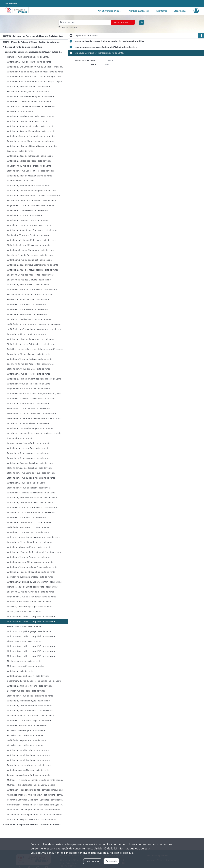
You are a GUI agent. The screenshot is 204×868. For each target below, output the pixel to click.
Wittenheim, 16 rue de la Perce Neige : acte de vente (32, 567)
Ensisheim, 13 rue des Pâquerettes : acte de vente (31, 364)
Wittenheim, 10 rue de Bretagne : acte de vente (30, 359)
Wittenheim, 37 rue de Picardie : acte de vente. (29, 62)
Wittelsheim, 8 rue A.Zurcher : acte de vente (28, 285)
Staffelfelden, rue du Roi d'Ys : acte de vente (28, 527)
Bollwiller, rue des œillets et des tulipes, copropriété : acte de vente (35, 349)
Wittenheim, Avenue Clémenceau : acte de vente (30, 562)
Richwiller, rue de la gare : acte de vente (26, 730)
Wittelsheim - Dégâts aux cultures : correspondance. (32, 820)
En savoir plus (92, 861)
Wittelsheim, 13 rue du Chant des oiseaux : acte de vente (34, 379)
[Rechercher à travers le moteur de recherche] (86, 22)
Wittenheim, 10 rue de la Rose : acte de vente (29, 384)
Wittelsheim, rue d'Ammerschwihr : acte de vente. (31, 116)
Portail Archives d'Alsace (110, 11)
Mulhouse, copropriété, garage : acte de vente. (29, 631)
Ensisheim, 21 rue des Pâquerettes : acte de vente (31, 275)
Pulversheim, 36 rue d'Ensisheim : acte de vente (30, 542)
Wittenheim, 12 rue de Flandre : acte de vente (29, 557)
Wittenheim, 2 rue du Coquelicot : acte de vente (30, 260)
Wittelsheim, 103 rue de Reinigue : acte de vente (30, 428)
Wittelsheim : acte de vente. (20, 671)
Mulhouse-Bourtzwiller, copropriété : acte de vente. (32, 616)
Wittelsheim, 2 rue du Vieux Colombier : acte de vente (33, 265)
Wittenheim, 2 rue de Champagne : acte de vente (30, 250)
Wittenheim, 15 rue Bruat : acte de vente (26, 304)
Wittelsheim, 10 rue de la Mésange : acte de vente (31, 339)
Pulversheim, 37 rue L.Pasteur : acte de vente (28, 354)
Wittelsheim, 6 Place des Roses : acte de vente (29, 161)
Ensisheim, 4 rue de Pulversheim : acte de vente (30, 255)
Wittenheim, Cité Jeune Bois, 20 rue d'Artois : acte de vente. (35, 72)
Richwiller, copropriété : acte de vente (25, 735)
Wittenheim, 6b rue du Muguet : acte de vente (29, 547)
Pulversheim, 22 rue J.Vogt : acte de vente (27, 334)
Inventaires (161, 11)
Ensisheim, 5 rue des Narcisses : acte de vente (29, 319)
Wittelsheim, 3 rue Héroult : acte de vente (27, 314)
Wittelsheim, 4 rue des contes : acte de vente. (29, 87)
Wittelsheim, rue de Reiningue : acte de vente (29, 701)
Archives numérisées (139, 11)
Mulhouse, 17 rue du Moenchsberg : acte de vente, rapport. (35, 780)
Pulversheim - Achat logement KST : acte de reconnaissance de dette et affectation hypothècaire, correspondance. (35, 815)
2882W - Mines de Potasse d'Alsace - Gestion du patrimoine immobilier (31, 42)
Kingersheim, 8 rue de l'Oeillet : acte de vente (29, 389)
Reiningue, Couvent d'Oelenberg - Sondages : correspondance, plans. (35, 800)
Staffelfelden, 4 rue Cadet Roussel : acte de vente (30, 171)
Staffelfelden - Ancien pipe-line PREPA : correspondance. (34, 810)
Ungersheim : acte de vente (20, 438)
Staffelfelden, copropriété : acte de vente (26, 740)
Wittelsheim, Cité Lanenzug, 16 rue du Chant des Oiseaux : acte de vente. (35, 67)
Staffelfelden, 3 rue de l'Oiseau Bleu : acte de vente (31, 413)
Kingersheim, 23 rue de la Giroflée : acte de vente (31, 205)
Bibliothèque (180, 11)
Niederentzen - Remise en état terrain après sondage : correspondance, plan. (35, 805)
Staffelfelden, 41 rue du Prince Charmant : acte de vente (34, 324)
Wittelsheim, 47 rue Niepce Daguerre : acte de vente (32, 498)
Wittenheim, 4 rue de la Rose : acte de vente (28, 448)
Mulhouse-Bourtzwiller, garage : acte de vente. (29, 602)
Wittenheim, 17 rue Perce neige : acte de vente (29, 720)
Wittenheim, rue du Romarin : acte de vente (28, 676)
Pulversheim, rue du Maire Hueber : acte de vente (31, 512)
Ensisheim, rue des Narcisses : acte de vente (28, 423)
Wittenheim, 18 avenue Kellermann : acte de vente (31, 399)
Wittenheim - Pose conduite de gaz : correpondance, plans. (35, 790)
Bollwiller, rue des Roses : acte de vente (26, 691)
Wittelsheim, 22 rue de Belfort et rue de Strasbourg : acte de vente (35, 552)
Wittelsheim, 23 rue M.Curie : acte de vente (28, 220)
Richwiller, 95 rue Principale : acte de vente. (28, 57)
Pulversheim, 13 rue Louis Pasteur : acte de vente (30, 716)
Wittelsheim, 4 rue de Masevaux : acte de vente (30, 176)
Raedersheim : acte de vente (21, 181)
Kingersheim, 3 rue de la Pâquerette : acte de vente (32, 597)
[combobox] (123, 22)
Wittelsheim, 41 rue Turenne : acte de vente (28, 404)
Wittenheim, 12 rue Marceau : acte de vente (28, 532)
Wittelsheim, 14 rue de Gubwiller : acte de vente (30, 503)
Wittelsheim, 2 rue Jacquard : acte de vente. (28, 121)
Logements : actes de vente (20, 151)
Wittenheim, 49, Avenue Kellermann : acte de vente (31, 240)
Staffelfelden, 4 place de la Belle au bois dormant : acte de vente (35, 418)
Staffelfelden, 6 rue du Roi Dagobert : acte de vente (31, 344)
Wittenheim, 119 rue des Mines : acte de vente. (29, 101)
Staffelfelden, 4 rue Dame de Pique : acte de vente (31, 473)
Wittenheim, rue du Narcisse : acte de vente (28, 770)
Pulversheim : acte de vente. (20, 111)
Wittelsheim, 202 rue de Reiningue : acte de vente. (31, 96)
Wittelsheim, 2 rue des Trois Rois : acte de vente (30, 463)
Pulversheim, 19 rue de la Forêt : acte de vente (29, 166)
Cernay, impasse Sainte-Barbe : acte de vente (29, 443)
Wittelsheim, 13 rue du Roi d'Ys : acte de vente (29, 522)
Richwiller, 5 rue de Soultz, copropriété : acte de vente (33, 587)
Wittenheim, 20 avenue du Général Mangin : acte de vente (35, 582)
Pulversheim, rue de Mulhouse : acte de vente (29, 765)
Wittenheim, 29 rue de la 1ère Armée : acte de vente (32, 290)
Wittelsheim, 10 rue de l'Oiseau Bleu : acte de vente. (32, 146)
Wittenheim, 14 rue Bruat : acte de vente (26, 517)
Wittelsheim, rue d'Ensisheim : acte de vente (28, 750)
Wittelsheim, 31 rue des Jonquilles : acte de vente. (31, 126)
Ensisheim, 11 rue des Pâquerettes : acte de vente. (31, 106)
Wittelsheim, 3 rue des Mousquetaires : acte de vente (32, 270)
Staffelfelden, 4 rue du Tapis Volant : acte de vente (31, 478)
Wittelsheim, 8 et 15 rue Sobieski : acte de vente (30, 711)
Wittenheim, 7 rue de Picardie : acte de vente (28, 374)
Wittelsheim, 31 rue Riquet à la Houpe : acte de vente (32, 230)
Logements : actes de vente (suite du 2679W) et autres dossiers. (33, 52)
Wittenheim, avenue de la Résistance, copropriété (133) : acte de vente (35, 394)
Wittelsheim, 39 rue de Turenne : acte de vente (29, 686)
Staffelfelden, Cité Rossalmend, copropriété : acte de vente (35, 329)
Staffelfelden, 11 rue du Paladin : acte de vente (29, 488)
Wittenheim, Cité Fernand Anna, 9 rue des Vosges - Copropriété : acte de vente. (35, 82)
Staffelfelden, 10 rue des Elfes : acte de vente (28, 369)
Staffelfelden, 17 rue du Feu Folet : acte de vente (30, 696)
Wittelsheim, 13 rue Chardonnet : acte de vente (30, 706)
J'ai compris (111, 861)
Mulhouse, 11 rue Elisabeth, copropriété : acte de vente (33, 537)
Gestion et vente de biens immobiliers (24, 47)
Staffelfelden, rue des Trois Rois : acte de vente (29, 468)
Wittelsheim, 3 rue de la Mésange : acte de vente (30, 156)
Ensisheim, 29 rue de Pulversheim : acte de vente (30, 592)
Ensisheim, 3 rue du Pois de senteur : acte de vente (31, 200)
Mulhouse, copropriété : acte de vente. (25, 666)
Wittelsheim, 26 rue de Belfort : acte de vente (29, 186)
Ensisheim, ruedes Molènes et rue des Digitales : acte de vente (35, 433)
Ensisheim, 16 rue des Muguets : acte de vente (29, 280)
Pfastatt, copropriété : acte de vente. (24, 612)
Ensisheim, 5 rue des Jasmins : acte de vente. (28, 91)
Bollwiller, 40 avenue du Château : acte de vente (30, 577)
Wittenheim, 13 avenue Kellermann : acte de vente (31, 493)
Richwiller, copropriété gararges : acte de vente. (30, 607)
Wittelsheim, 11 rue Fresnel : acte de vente (27, 210)
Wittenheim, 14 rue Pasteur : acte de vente (27, 309)
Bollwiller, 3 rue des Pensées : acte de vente (28, 299)
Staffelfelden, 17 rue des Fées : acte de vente (28, 408)
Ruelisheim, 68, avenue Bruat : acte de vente (28, 235)
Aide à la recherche (69, 27)
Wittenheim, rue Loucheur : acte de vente (27, 725)
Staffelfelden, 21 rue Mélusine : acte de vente (29, 245)
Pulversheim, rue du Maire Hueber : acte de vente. (31, 141)
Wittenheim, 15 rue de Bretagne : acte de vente (30, 225)
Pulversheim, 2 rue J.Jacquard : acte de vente (28, 453)
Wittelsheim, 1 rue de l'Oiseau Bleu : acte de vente (31, 572)
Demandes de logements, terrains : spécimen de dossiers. (33, 824)
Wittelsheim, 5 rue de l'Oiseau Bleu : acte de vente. (31, 131)
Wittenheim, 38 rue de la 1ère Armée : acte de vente (32, 508)
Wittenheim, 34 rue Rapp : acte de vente (26, 483)
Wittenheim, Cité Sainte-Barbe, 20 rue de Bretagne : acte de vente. (35, 77)
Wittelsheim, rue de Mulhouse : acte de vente (29, 755)
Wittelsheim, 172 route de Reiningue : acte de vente (32, 191)
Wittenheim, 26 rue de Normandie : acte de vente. (31, 136)
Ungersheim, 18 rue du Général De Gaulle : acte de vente (34, 681)
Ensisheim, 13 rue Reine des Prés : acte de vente (30, 295)
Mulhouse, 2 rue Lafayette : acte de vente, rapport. (31, 785)
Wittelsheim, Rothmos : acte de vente (25, 215)
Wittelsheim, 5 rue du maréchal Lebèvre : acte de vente (33, 195)
